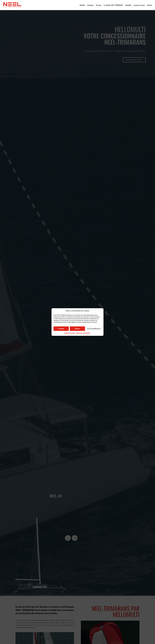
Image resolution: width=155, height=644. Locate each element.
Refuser (77, 329)
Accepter (61, 329)
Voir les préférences (94, 329)
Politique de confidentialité (83, 333)
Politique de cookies (69, 333)
